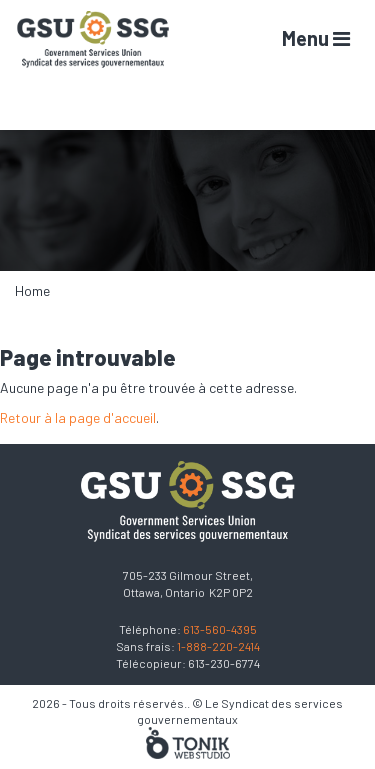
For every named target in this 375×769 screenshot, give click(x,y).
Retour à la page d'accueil (78, 417)
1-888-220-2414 (218, 646)
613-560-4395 (220, 629)
